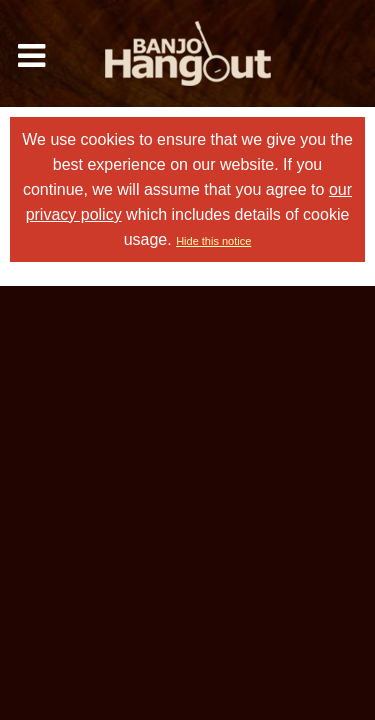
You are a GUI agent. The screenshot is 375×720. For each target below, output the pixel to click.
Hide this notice (213, 241)
